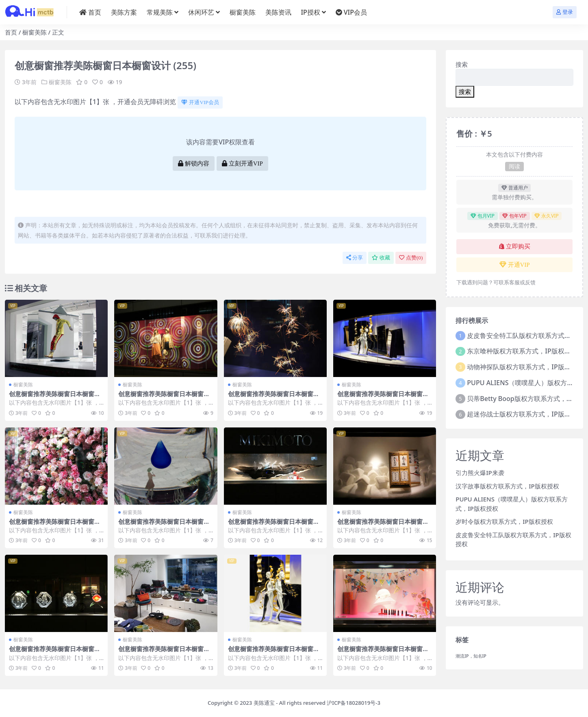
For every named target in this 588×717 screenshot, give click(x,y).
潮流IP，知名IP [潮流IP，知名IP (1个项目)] (471, 656)
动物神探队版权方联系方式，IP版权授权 (525, 367)
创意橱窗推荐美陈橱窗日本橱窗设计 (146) (274, 397)
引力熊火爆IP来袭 (480, 473)
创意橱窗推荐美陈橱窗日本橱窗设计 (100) (274, 525)
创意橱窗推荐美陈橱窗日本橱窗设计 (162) (55, 525)
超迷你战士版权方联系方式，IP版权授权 (525, 414)
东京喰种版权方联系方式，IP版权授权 (522, 351)
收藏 (381, 258)
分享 (355, 258)
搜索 (462, 64)
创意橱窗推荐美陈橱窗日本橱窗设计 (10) (383, 397)
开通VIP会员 (200, 102)
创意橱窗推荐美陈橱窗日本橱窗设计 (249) (55, 397)
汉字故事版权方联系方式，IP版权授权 (507, 486)
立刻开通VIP (242, 163)
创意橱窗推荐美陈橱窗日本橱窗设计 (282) (383, 652)
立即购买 (515, 246)
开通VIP (515, 265)
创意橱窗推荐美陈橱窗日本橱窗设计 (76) (383, 525)
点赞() (411, 258)
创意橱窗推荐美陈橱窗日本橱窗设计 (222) (55, 652)
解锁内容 (194, 163)
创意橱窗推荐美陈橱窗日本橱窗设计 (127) (164, 652)
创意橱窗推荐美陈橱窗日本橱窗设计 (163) (164, 397)
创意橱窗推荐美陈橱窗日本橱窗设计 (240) (274, 652)
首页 (11, 32)
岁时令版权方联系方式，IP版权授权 (504, 521)
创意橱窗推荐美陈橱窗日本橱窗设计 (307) (164, 525)
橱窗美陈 (35, 32)
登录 (565, 12)
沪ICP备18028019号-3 (354, 703)
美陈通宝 (264, 703)
